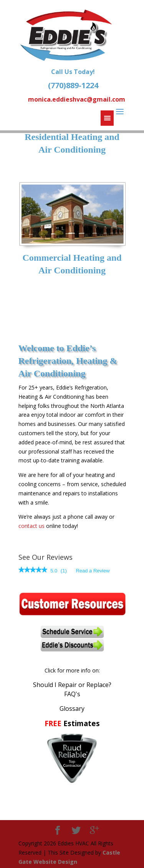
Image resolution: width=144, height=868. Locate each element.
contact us (31, 526)
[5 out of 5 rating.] (54, 571)
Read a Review (93, 571)
